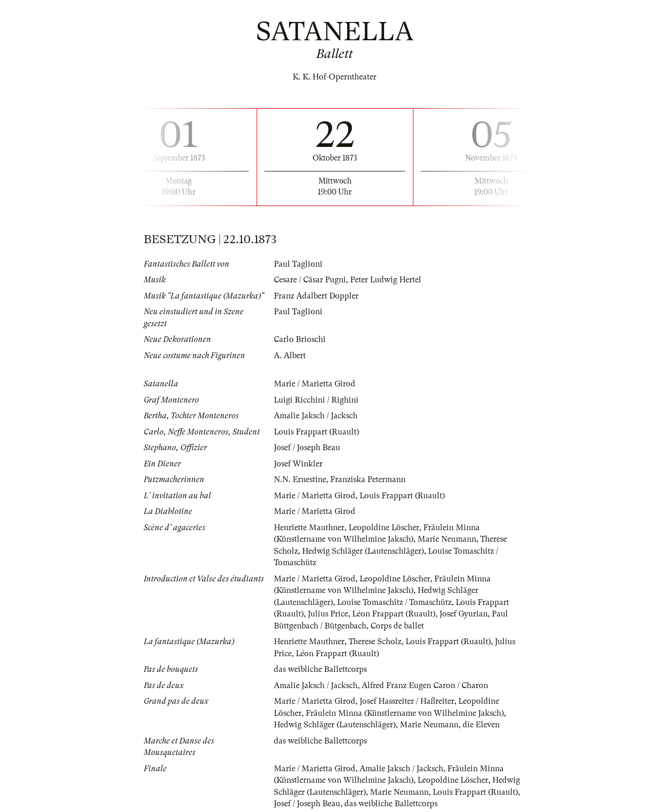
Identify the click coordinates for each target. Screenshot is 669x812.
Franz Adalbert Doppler (316, 296)
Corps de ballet (397, 626)
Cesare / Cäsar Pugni (310, 280)
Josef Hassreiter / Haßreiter (407, 701)
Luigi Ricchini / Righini (316, 400)
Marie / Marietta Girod (315, 384)
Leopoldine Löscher (384, 528)
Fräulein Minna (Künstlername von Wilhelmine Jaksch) (405, 713)
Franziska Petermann (368, 479)
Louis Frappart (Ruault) (317, 432)
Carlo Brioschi (300, 339)
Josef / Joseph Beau (307, 448)
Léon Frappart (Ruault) (394, 614)
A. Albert (290, 356)
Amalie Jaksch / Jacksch (316, 416)
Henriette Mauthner (309, 528)
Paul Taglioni (298, 264)
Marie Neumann (447, 539)
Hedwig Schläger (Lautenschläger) (363, 551)
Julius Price (328, 614)
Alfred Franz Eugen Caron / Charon (425, 685)
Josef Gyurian (464, 614)
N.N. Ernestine (300, 479)
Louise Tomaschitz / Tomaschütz (395, 602)
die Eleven (482, 725)
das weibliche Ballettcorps (320, 669)
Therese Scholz (375, 642)
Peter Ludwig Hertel (386, 280)
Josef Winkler (298, 464)
